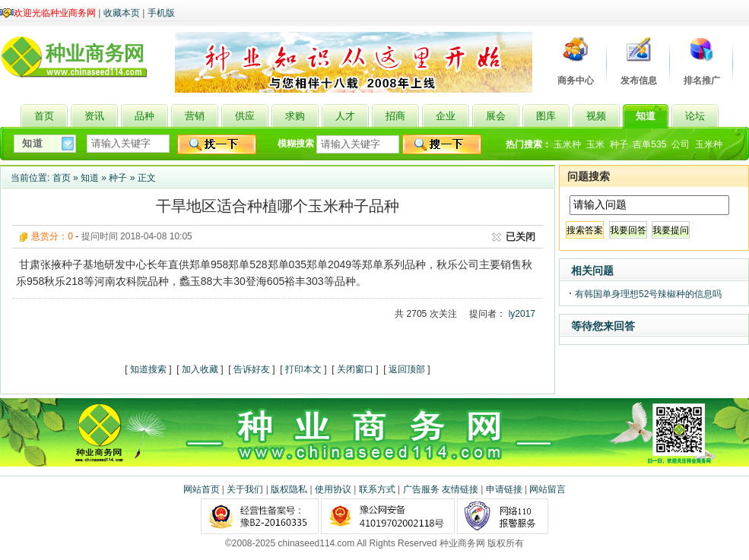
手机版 (161, 13)
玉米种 (567, 144)
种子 (619, 144)
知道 (90, 178)
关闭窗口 (355, 369)
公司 (681, 144)
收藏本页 (122, 13)
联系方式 (377, 489)
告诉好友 (252, 369)
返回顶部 (407, 369)
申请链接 (504, 489)
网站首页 (202, 489)
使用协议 (333, 489)
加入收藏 (200, 369)
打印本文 (303, 369)
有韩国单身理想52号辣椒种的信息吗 (648, 294)
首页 (62, 178)
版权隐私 (289, 489)
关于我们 (245, 489)
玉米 (595, 144)
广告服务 (421, 489)
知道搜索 (148, 369)
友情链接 (460, 489)
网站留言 (547, 489)
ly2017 (522, 314)
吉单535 (649, 144)
